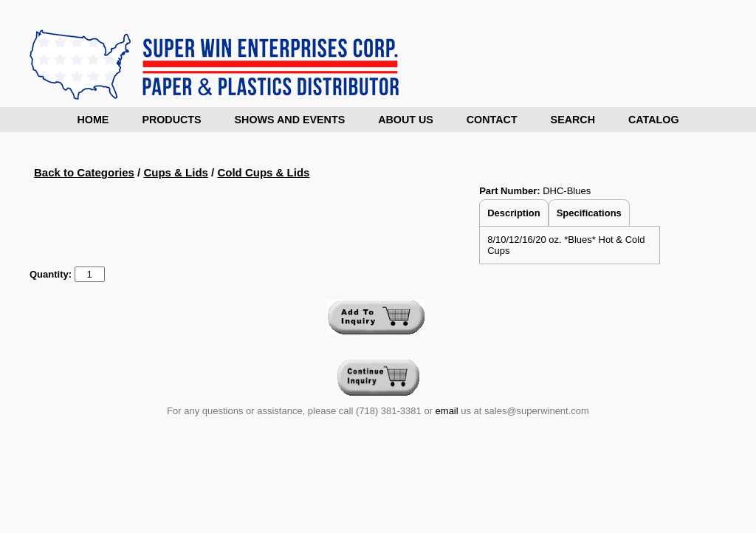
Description (514, 213)
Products (171, 120)
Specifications (589, 213)
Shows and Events (290, 120)
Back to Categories (84, 172)
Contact (492, 120)
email (447, 411)
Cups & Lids (176, 172)
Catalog (654, 120)
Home (93, 120)
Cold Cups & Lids (263, 172)
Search (573, 120)
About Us (406, 120)
